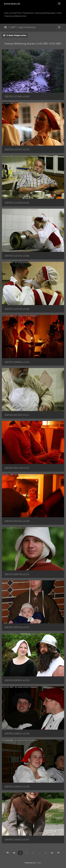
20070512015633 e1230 (17, 521)
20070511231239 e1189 (17, 309)
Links (59, 13)
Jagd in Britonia (27, 27)
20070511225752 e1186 (17, 256)
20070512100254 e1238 (17, 787)
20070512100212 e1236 (17, 734)
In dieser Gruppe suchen (15, 35)
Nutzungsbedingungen (45, 13)
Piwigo (38, 863)
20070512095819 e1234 (17, 680)
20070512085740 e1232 (17, 574)
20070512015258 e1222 (17, 468)
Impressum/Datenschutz (16, 16)
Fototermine (28, 13)
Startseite (5, 27)
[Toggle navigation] (59, 4)
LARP (13, 27)
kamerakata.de (12, 4)
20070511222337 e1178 (17, 150)
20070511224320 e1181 (17, 203)
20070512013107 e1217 (17, 415)
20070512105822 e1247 (17, 840)
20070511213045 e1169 (17, 96)
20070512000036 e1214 (17, 362)
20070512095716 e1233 (17, 627)
